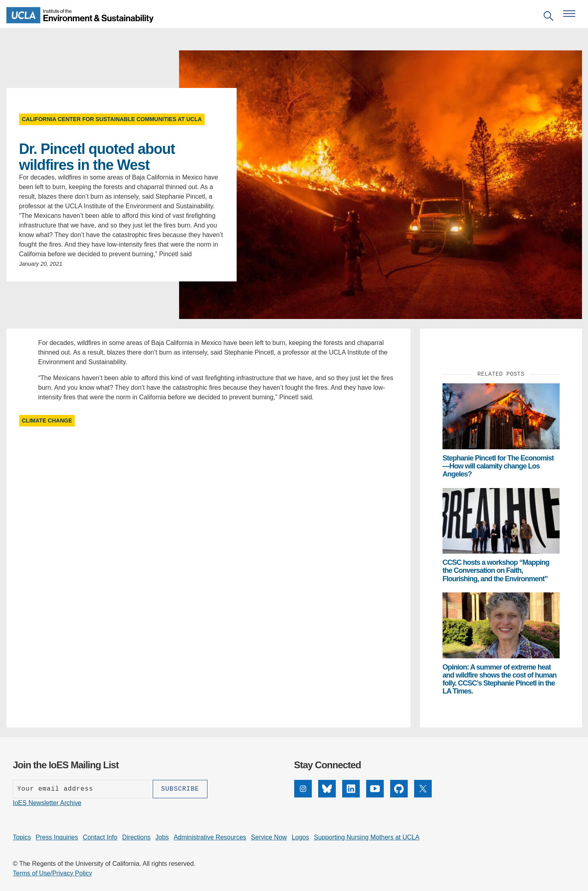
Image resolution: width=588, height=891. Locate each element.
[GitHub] (399, 795)
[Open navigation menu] (569, 14)
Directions (136, 837)
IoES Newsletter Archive (47, 803)
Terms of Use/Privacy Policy (52, 873)
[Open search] (548, 17)
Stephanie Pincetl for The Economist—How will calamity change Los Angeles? (498, 466)
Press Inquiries (57, 837)
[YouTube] (375, 795)
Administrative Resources (210, 837)
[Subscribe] (180, 789)
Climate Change (47, 421)
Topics (22, 837)
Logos (301, 837)
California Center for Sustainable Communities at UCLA (112, 119)
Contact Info (100, 837)
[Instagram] (303, 795)
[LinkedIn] (351, 795)
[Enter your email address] (83, 789)
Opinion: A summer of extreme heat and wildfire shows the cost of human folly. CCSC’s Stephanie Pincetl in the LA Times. (499, 679)
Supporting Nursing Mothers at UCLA (367, 837)
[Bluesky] (327, 795)
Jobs (162, 837)
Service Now (269, 837)
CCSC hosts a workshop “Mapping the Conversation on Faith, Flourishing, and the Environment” (496, 571)
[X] (423, 795)
